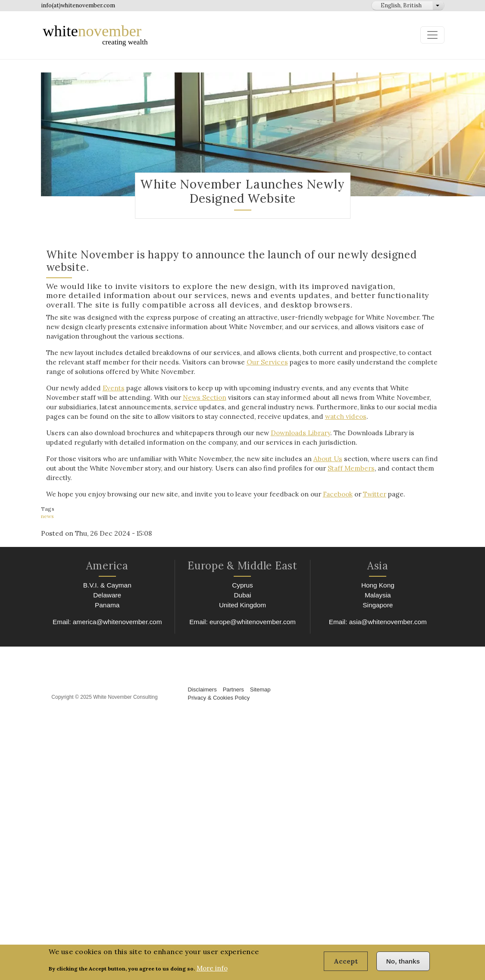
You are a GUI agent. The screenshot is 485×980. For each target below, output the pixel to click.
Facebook (328, 485)
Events (110, 388)
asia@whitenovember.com (388, 609)
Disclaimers (202, 677)
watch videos (260, 416)
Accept (348, 964)
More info (212, 972)
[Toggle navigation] (432, 35)
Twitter (364, 485)
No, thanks (404, 964)
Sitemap (260, 677)
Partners (233, 677)
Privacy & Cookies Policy (219, 686)
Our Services (247, 362)
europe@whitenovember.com (252, 609)
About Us (318, 459)
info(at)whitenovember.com (78, 5)
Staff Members (327, 468)
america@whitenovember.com (117, 609)
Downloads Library (290, 433)
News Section (164, 397)
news (47, 506)
